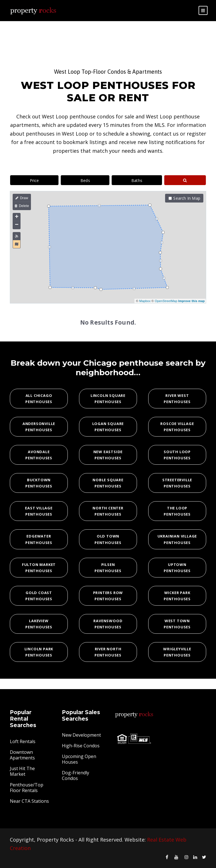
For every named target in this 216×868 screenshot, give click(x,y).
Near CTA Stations (29, 801)
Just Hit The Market (22, 771)
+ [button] (17, 217)
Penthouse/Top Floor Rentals (27, 788)
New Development (81, 735)
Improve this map (192, 301)
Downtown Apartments (22, 755)
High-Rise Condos (81, 746)
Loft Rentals (23, 741)
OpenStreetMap (166, 301)
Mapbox (145, 301)
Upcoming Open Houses (79, 759)
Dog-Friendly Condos (76, 775)
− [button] (17, 225)
